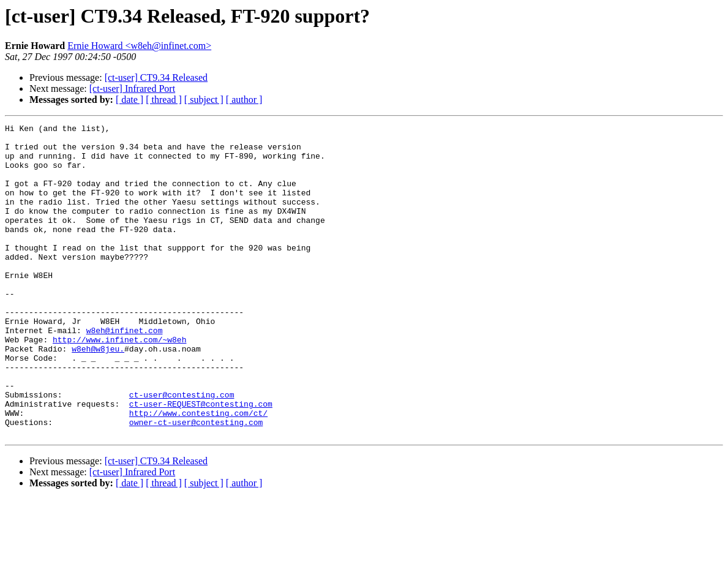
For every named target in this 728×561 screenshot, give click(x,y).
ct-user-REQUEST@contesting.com (201, 461)
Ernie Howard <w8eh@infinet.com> (139, 46)
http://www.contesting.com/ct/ (198, 472)
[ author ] (244, 100)
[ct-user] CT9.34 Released (156, 77)
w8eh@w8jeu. (98, 394)
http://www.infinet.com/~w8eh (119, 383)
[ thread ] (164, 100)
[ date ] (129, 100)
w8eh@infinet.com (125, 372)
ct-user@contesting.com (182, 450)
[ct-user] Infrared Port (132, 88)
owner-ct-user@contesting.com (196, 483)
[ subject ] (204, 100)
